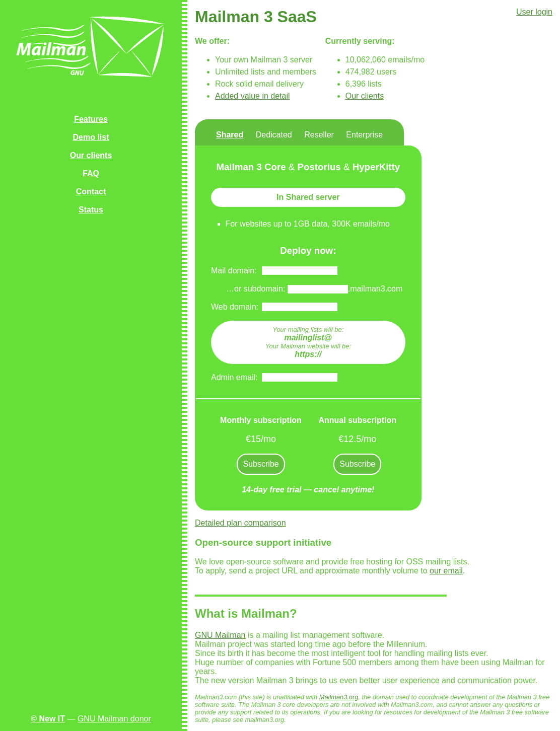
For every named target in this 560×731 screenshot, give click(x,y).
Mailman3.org (339, 697)
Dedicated (274, 135)
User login (534, 12)
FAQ (91, 173)
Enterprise (364, 135)
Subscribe (261, 464)
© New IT (48, 719)
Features (91, 119)
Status (91, 210)
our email (446, 571)
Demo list (91, 137)
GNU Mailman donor (114, 719)
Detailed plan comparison (240, 523)
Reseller (319, 135)
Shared (230, 135)
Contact (91, 192)
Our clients (91, 155)
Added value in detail (253, 96)
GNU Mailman (220, 635)
